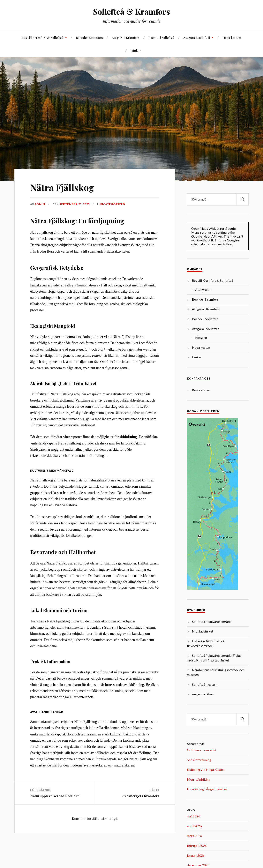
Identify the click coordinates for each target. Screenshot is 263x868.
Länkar (136, 50)
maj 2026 (194, 816)
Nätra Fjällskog (62, 187)
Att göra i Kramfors (126, 38)
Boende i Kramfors (89, 38)
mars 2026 (194, 836)
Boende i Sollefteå (161, 38)
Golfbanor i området (202, 750)
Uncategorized (112, 204)
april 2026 (194, 826)
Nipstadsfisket (203, 631)
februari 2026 (197, 845)
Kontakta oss (201, 390)
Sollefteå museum (205, 684)
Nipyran (201, 338)
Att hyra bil (203, 289)
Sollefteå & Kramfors (131, 11)
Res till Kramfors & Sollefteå (43, 38)
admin (40, 204)
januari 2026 (196, 855)
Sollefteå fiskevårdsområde (212, 622)
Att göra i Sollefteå (197, 38)
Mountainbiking (199, 779)
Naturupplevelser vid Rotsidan (55, 796)
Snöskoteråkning (199, 760)
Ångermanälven (203, 694)
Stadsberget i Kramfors (140, 796)
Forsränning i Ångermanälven (208, 789)
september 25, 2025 (74, 204)
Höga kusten (232, 38)
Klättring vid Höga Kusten (206, 769)
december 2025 (198, 865)
